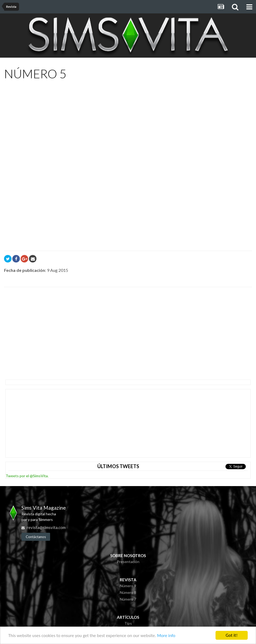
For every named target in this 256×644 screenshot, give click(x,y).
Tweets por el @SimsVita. (27, 476)
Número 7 (128, 599)
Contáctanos (36, 537)
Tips (128, 623)
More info (166, 636)
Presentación (128, 562)
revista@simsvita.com (46, 527)
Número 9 (128, 586)
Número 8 (128, 592)
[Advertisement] (67, 331)
